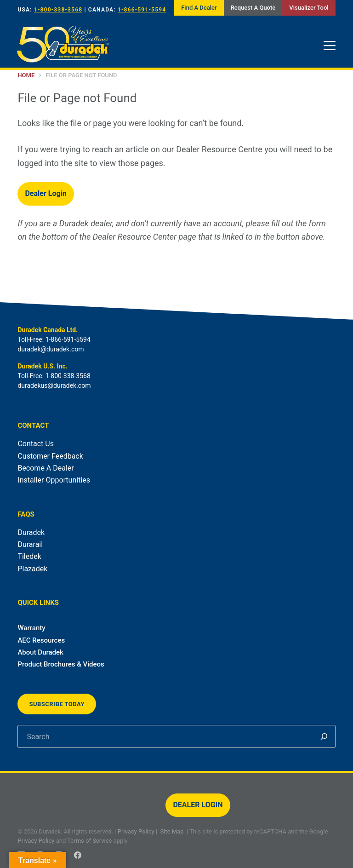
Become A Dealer (46, 468)
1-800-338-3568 (58, 10)
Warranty (31, 628)
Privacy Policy (136, 831)
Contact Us (36, 444)
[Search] (324, 736)
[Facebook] (78, 855)
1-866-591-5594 (142, 10)
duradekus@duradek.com (54, 385)
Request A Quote (253, 8)
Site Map (172, 831)
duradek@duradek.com (51, 349)
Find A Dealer (199, 8)
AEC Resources (41, 640)
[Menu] (330, 46)
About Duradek (40, 652)
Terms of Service (89, 841)
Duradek (31, 532)
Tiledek (29, 556)
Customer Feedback (50, 456)
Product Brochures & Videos (61, 664)
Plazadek (32, 569)
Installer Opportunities (54, 480)
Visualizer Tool (309, 8)
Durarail (30, 544)
